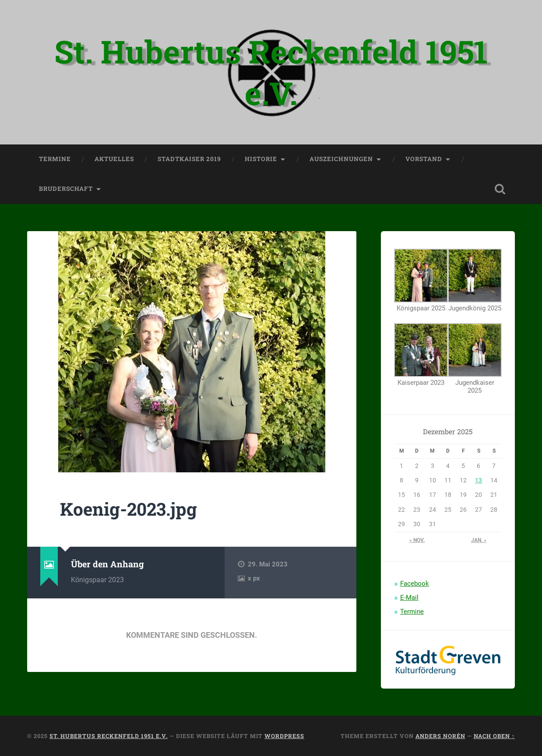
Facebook (415, 584)
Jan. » (479, 540)
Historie (261, 159)
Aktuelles (114, 159)
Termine (55, 159)
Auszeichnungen (341, 159)
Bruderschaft (66, 189)
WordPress (284, 736)
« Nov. (417, 540)
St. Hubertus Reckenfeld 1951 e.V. (271, 72)
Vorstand (424, 159)
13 (479, 480)
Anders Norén (440, 736)
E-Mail (409, 598)
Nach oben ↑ (494, 736)
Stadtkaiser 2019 (189, 159)
